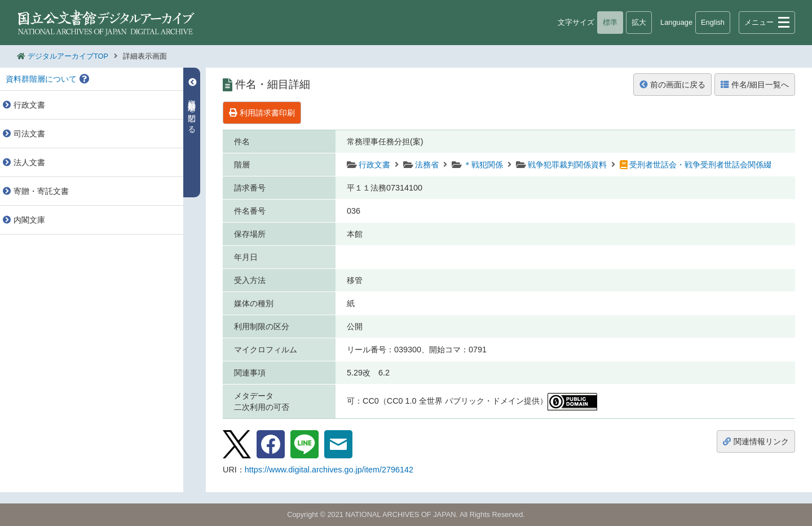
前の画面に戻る (672, 85)
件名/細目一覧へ (755, 85)
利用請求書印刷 (262, 113)
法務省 (427, 165)
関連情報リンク (756, 441)
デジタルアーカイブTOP (68, 56)
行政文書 (374, 165)
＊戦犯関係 (483, 165)
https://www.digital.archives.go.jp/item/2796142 (329, 470)
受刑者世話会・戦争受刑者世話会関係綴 (700, 165)
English (713, 22)
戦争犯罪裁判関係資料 (567, 165)
